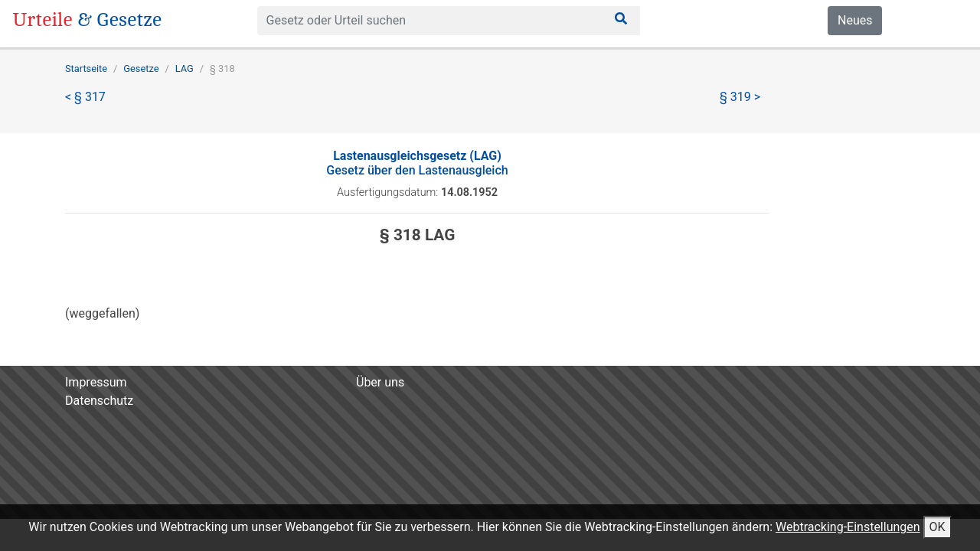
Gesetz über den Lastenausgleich (417, 163)
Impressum (96, 382)
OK (938, 527)
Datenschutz (99, 401)
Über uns (380, 382)
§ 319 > (740, 97)
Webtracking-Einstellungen (848, 527)
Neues (855, 20)
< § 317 (85, 97)
